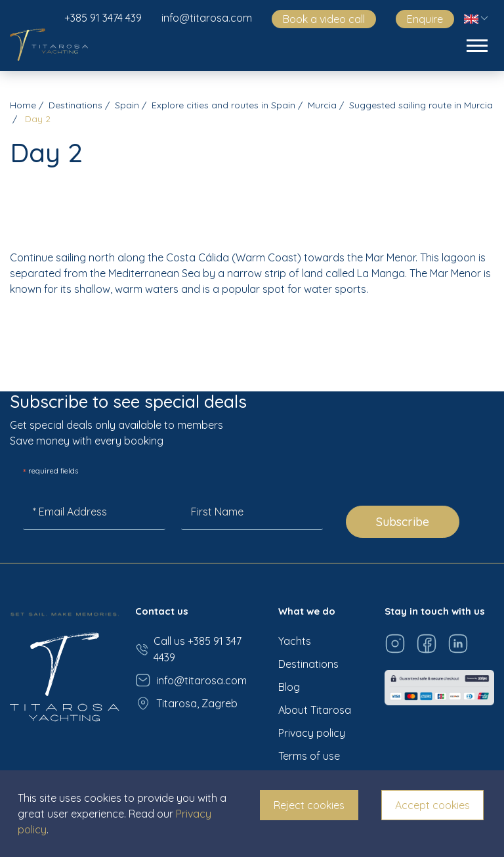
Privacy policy (312, 733)
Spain (127, 105)
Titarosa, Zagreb (186, 703)
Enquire (425, 19)
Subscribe (403, 522)
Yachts (295, 641)
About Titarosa (315, 710)
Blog (289, 687)
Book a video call (324, 19)
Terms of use (309, 756)
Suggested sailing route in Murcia (421, 105)
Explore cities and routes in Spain (223, 105)
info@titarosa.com (207, 18)
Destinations (75, 105)
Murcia (322, 105)
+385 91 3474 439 (103, 18)
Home (23, 105)
